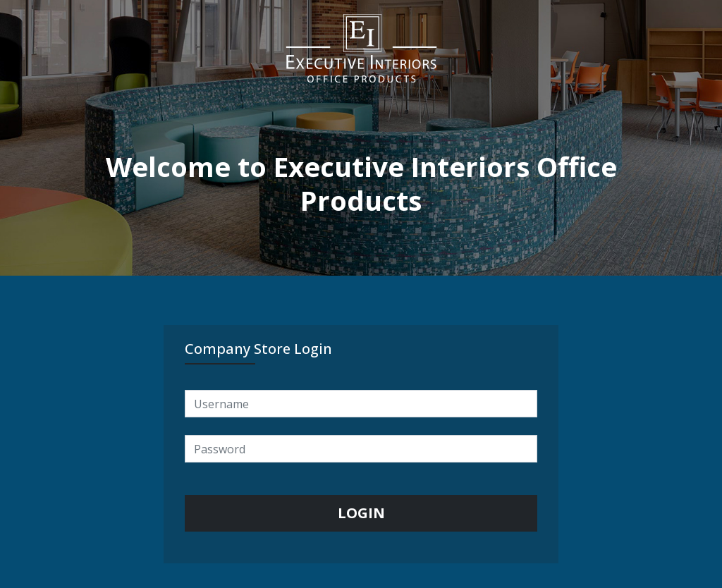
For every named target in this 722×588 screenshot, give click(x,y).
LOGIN (361, 513)
